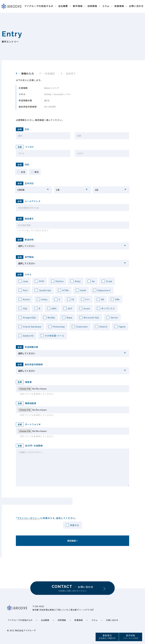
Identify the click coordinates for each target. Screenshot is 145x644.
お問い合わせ (136, 6)
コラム (106, 6)
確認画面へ (73, 541)
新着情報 (119, 6)
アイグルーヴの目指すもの (39, 6)
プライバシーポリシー (28, 518)
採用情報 (92, 6)
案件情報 (78, 6)
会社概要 (63, 6)
